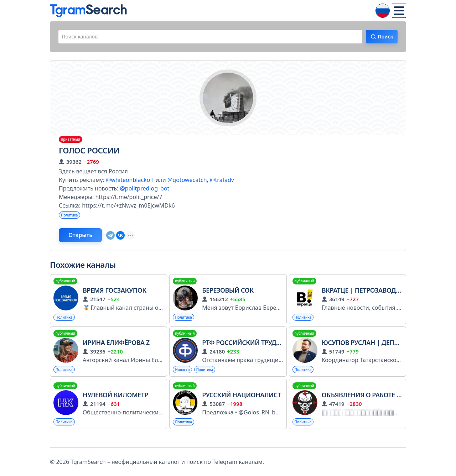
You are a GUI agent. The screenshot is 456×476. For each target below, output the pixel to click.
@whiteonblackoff (130, 183)
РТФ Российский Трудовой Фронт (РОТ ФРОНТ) (280, 350)
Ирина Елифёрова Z (116, 350)
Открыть (90, 240)
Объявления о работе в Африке (375, 404)
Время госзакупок (115, 297)
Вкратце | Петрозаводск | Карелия (380, 297)
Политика (71, 218)
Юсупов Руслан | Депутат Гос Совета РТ (388, 350)
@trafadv (222, 183)
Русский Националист (241, 404)
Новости (184, 378)
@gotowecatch (187, 183)
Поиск (380, 38)
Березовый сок (228, 297)
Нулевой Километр (115, 404)
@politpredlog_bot (144, 191)
